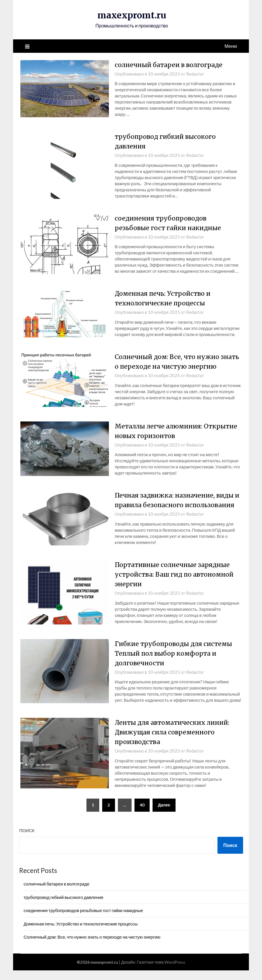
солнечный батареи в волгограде (170, 64)
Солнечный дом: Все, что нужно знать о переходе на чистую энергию (92, 946)
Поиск (27, 840)
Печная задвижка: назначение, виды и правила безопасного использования (177, 505)
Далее (164, 814)
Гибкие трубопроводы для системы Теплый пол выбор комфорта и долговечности (175, 663)
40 (142, 814)
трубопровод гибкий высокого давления (63, 907)
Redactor (195, 73)
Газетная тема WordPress (161, 972)
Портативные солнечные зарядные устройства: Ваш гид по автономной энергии (176, 584)
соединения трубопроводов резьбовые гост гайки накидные (83, 920)
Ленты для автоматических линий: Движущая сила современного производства (174, 742)
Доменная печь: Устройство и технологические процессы (81, 933)
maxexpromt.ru (132, 15)
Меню (231, 46)
